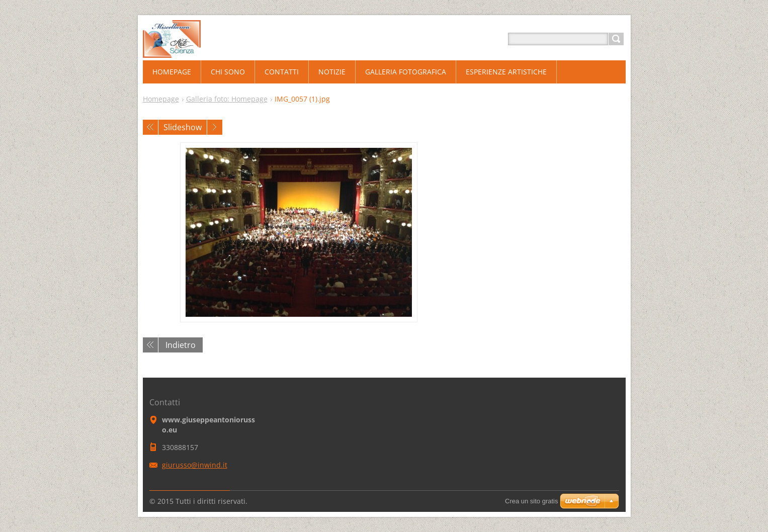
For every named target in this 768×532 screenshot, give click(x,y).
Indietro (181, 345)
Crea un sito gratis (532, 501)
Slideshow (183, 127)
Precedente (150, 127)
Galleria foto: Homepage (227, 99)
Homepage (161, 99)
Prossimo (215, 127)
